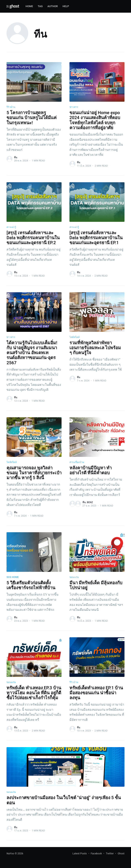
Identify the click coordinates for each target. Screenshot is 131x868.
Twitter (110, 853)
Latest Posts (80, 853)
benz (90, 502)
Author (53, 6)
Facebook (96, 853)
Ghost (121, 853)
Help (66, 6)
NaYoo (10, 853)
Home (29, 6)
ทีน (16, 157)
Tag (40, 6)
